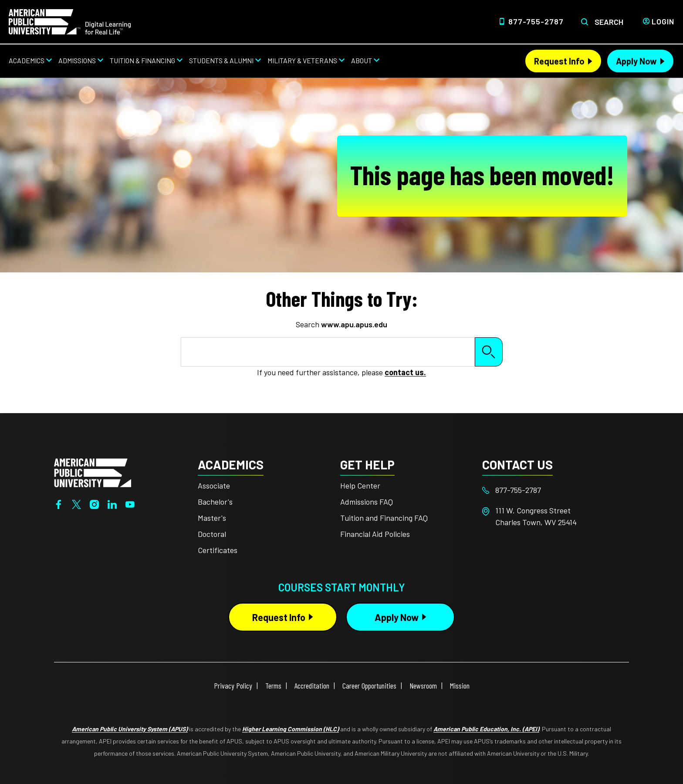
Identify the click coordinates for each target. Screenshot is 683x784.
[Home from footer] (93, 472)
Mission (460, 686)
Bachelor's (215, 502)
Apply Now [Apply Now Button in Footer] (397, 617)
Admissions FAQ (367, 502)
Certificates (218, 550)
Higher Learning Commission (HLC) (291, 729)
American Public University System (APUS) (130, 729)
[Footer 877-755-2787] (553, 490)
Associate (214, 485)
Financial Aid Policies (375, 534)
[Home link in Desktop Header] (70, 21)
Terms (273, 686)
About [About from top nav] (362, 60)
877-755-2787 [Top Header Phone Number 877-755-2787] (536, 21)
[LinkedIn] (112, 503)
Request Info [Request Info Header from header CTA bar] (559, 61)
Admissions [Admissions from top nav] (77, 60)
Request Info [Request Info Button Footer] (279, 617)
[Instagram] (94, 503)
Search (609, 22)
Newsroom (423, 686)
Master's (212, 518)
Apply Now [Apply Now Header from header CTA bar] (636, 61)
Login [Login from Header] (663, 21)
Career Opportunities (369, 686)
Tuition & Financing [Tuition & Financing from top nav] (142, 60)
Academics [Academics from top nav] (27, 60)
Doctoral (212, 534)
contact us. (405, 372)
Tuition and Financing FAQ (384, 518)
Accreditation (312, 686)
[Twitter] (76, 503)
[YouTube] (130, 503)
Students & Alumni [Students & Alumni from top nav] (221, 60)
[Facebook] (59, 503)
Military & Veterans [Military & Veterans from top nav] (302, 60)
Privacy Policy (233, 686)
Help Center (360, 485)
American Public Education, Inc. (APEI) (486, 729)
